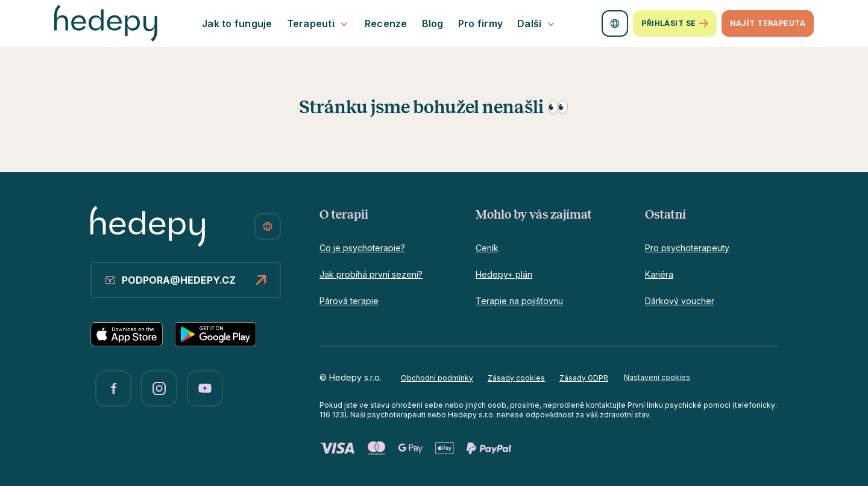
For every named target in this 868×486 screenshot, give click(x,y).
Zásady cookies (516, 378)
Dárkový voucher (680, 301)
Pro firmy (480, 23)
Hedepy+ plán (504, 274)
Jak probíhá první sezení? (371, 274)
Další (537, 24)
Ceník (487, 248)
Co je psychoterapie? (362, 248)
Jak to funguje (237, 23)
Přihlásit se (675, 24)
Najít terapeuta (768, 23)
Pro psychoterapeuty (687, 248)
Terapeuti (319, 24)
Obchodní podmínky (437, 378)
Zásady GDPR (584, 378)
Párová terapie (349, 301)
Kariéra (659, 274)
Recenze (386, 23)
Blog (433, 23)
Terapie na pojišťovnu (519, 301)
